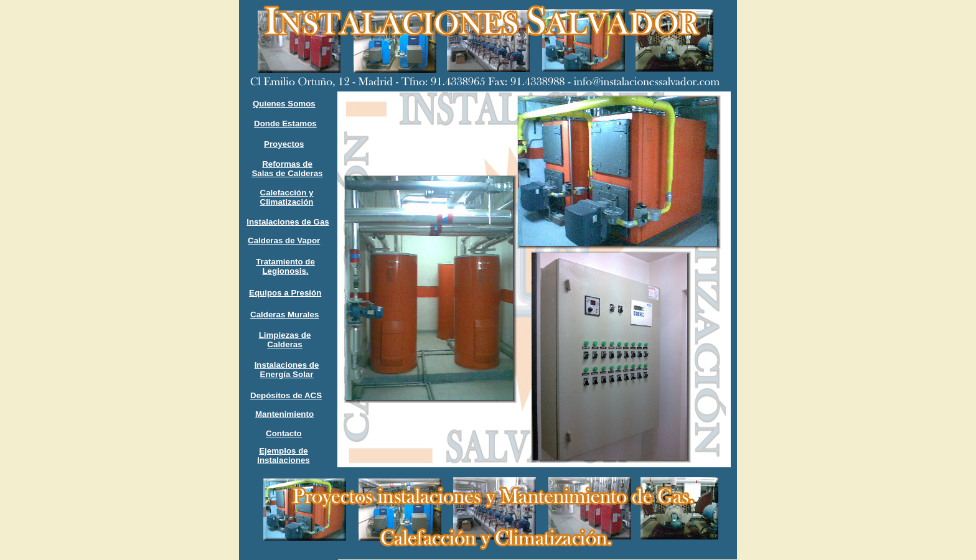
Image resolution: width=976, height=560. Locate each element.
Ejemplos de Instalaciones (283, 455)
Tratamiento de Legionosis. (285, 266)
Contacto (284, 433)
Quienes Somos (284, 104)
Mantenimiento (284, 414)
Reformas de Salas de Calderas (287, 169)
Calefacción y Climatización (287, 197)
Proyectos (284, 144)
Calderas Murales (284, 315)
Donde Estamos (285, 124)
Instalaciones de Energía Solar (287, 370)
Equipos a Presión (285, 293)
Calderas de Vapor (284, 240)
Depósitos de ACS (286, 395)
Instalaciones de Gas (288, 222)
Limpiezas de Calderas (285, 340)
